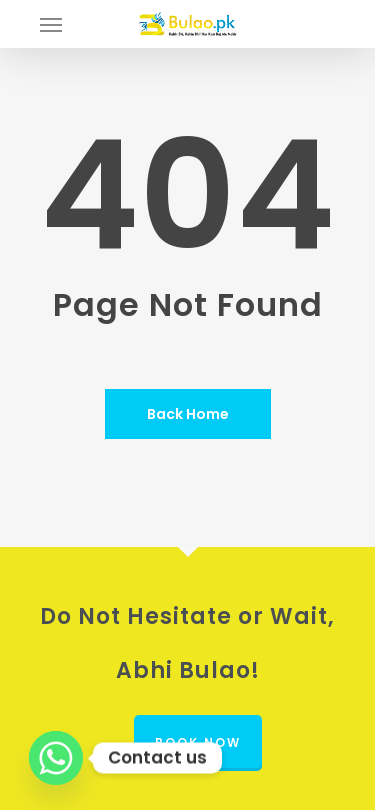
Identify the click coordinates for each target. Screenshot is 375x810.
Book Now (198, 742)
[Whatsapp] (56, 758)
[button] (51, 24)
